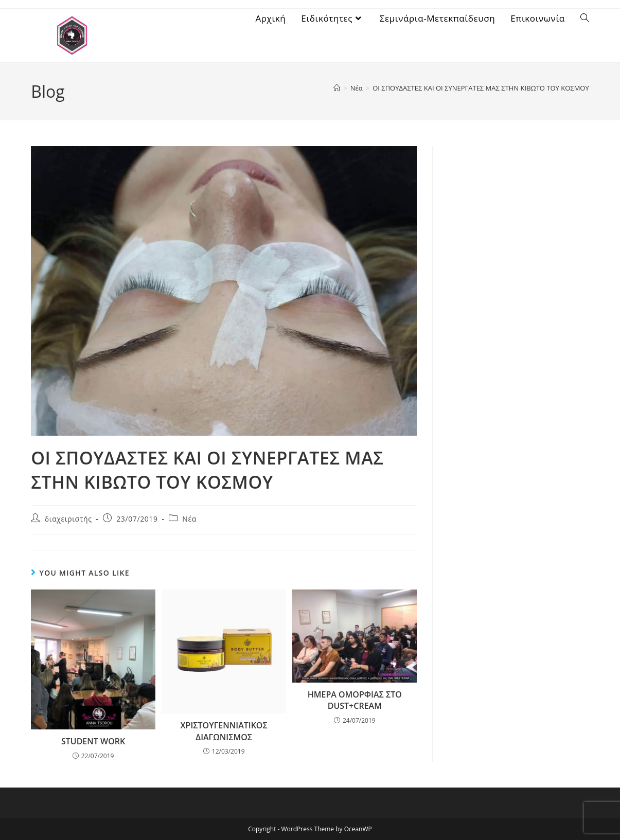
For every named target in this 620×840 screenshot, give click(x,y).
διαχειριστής (68, 519)
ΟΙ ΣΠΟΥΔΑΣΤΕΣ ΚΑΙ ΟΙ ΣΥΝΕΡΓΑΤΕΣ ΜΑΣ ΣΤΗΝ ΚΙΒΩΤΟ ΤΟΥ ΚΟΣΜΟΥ (481, 88)
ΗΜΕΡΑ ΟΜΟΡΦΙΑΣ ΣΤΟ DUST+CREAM (355, 700)
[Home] (337, 88)
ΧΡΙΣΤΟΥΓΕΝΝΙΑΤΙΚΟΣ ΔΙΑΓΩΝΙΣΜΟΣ (224, 731)
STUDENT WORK (93, 741)
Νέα (189, 519)
